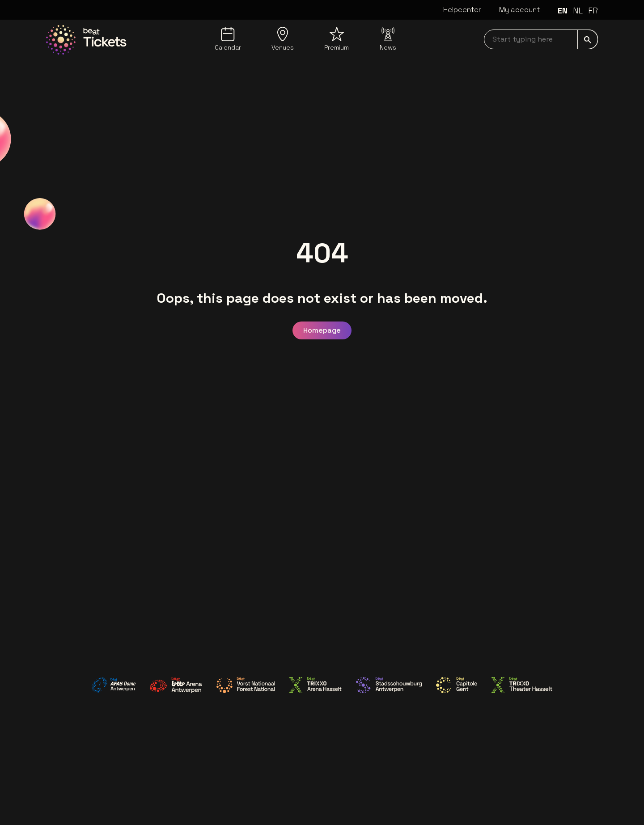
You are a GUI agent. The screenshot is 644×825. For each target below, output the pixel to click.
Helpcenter (462, 10)
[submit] (588, 39)
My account (519, 10)
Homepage (322, 330)
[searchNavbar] (541, 39)
